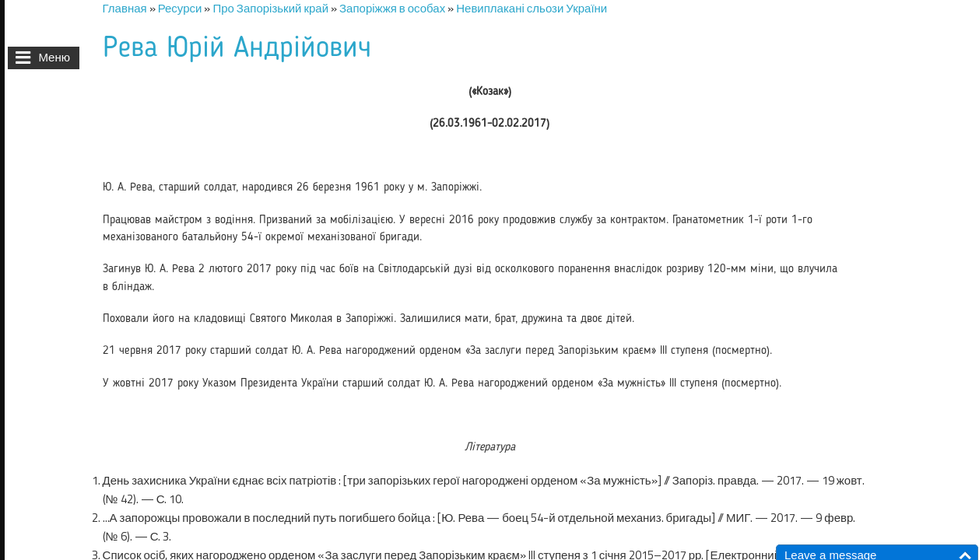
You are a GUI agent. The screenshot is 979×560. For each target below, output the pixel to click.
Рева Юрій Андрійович (237, 49)
